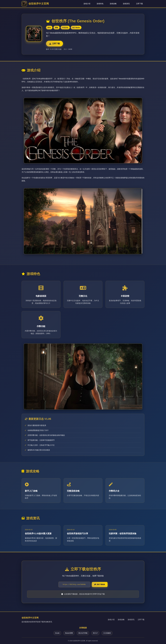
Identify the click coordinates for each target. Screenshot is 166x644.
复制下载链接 (100, 584)
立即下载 (139, 4)
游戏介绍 (87, 4)
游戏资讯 (126, 4)
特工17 (95, 633)
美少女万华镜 (83, 633)
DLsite (57, 633)
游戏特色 (100, 4)
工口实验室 (107, 633)
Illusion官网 (69, 633)
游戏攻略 (113, 4)
